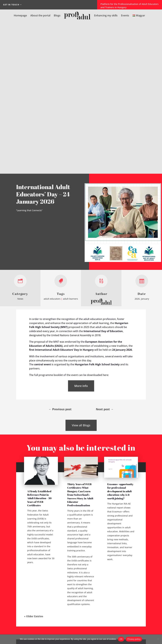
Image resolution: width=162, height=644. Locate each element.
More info (81, 234)
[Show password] (139, 561)
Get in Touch (11, 5)
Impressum (72, 633)
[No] (158, 639)
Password (113, 561)
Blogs (57, 15)
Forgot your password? (77, 544)
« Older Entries (34, 464)
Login (81, 551)
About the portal (40, 15)
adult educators (52, 146)
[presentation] (131, 586)
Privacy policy (134, 639)
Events (125, 15)
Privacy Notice (89, 633)
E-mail (112, 552)
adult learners (70, 146)
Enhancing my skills (106, 15)
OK (121, 639)
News (20, 146)
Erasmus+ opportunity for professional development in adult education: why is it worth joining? (120, 339)
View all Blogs (81, 273)
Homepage (20, 15)
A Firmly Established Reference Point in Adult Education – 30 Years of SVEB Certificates (39, 346)
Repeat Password (113, 569)
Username (113, 544)
